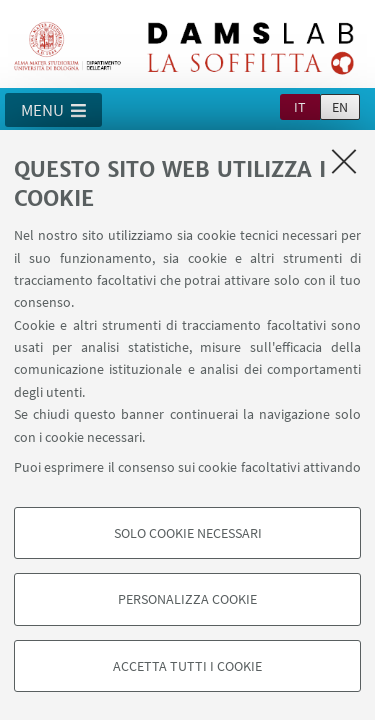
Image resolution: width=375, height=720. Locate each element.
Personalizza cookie (187, 599)
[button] (53, 110)
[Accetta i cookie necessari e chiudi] (344, 161)
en (340, 107)
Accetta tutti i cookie (187, 666)
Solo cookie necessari (188, 533)
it (300, 107)
